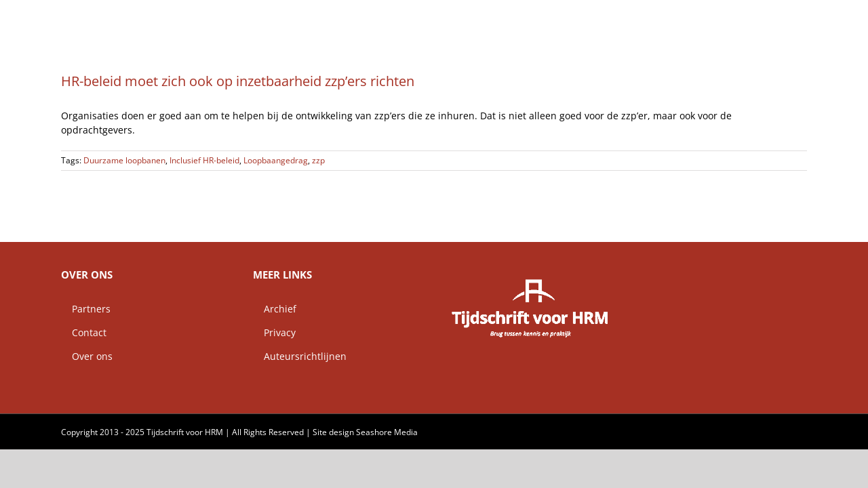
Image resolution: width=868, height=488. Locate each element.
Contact (84, 332)
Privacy (274, 332)
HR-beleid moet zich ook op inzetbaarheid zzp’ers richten (238, 81)
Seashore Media (387, 432)
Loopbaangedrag (276, 160)
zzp (318, 160)
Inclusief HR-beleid (204, 160)
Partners (86, 309)
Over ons (87, 356)
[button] (802, 17)
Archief (275, 309)
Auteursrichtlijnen (300, 356)
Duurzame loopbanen (124, 160)
